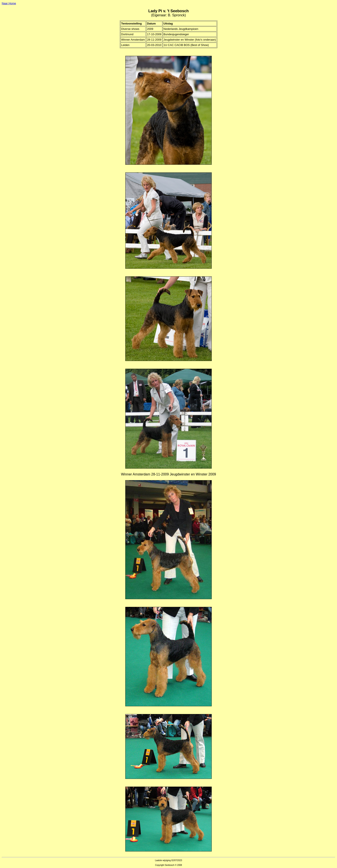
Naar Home (9, 3)
